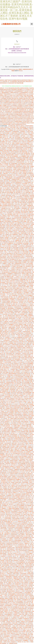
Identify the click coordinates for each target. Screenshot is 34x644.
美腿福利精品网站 (6, 266)
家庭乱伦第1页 (9, 404)
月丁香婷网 (19, 332)
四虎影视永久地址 (22, 301)
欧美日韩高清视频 (8, 150)
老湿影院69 (3, 556)
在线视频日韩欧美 (25, 494)
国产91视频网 (27, 220)
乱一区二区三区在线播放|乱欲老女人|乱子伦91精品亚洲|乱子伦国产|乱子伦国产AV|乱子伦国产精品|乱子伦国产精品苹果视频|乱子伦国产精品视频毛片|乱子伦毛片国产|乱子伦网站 (17, 95)
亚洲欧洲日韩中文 (22, 498)
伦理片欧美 (4, 153)
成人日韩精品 (10, 539)
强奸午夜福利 (3, 230)
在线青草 (17, 555)
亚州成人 (16, 232)
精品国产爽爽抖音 (6, 279)
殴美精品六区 (11, 555)
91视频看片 (4, 263)
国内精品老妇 (6, 332)
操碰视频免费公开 (24, 305)
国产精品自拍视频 (26, 384)
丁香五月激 (23, 350)
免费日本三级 (28, 614)
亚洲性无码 (5, 542)
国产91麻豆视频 (5, 462)
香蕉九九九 (21, 398)
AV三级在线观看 (16, 514)
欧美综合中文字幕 (20, 466)
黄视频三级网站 (25, 450)
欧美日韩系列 (19, 640)
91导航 (12, 337)
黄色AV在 (16, 581)
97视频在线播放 (30, 606)
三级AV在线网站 (24, 204)
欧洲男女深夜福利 (7, 436)
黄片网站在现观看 (7, 440)
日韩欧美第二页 (6, 174)
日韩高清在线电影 (15, 216)
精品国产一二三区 (13, 546)
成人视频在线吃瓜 (21, 558)
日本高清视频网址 (29, 295)
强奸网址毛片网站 (21, 348)
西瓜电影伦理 (15, 440)
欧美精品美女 (10, 171)
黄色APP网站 (15, 487)
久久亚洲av (7, 639)
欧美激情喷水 (7, 340)
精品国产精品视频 (12, 153)
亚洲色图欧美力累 (15, 471)
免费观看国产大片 (10, 184)
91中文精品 (5, 197)
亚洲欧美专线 (17, 233)
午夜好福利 (21, 611)
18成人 (14, 626)
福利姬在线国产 (12, 319)
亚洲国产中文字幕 (19, 187)
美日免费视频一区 (4, 643)
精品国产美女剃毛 (11, 621)
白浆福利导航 (21, 516)
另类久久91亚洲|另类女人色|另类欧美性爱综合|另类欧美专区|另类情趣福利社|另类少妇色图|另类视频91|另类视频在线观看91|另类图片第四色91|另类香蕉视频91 (17, 114)
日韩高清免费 (9, 353)
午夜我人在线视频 (22, 174)
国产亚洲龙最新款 (17, 359)
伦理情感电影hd (18, 488)
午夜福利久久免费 (15, 269)
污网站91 (20, 234)
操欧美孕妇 (22, 162)
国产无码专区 (20, 543)
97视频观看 (8, 218)
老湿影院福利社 (14, 535)
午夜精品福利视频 (16, 519)
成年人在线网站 (6, 408)
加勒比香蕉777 (20, 292)
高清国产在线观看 (5, 390)
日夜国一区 (27, 597)
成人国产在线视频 (28, 526)
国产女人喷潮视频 (30, 598)
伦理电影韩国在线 (18, 375)
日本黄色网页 (26, 197)
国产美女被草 (6, 434)
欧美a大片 (31, 317)
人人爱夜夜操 (9, 417)
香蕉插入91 (31, 240)
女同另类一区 (3, 516)
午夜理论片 (26, 397)
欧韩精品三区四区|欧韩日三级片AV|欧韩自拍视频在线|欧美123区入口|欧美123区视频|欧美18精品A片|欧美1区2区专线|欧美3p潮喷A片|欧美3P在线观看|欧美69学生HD (17, 123)
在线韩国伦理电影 (20, 536)
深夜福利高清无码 (28, 581)
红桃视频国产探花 (22, 465)
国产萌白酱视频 (25, 530)
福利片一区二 (7, 369)
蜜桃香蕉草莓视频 (13, 374)
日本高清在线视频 (9, 278)
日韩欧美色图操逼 (6, 292)
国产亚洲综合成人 (15, 303)
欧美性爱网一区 (26, 184)
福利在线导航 (13, 388)
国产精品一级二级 (13, 297)
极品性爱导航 (10, 581)
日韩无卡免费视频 (29, 230)
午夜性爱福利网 (5, 466)
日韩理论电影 (27, 449)
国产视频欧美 (30, 174)
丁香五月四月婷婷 (10, 294)
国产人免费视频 (12, 627)
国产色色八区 (27, 603)
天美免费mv (8, 337)
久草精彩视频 (22, 279)
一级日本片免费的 (29, 503)
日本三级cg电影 (5, 281)
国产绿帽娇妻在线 (4, 391)
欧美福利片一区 (8, 421)
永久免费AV (8, 188)
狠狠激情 (8, 203)
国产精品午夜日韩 (24, 247)
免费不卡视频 (5, 290)
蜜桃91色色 (27, 571)
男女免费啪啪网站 (18, 178)
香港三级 (26, 610)
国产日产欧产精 (7, 156)
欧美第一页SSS (14, 639)
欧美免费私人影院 (18, 537)
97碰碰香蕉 (15, 578)
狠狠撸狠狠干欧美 (26, 217)
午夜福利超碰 (18, 494)
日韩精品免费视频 (22, 285)
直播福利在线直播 (14, 410)
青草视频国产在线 (24, 459)
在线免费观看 (12, 390)
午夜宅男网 (23, 327)
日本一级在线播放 (8, 213)
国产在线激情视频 (13, 163)
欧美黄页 (10, 359)
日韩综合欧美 (8, 132)
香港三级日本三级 (6, 485)
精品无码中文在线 (17, 523)
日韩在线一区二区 (19, 329)
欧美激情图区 (26, 243)
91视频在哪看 (21, 623)
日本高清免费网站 (10, 211)
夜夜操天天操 (16, 617)
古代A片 (6, 346)
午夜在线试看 (27, 329)
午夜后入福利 (27, 276)
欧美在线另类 (11, 242)
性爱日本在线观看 (27, 394)
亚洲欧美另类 (7, 139)
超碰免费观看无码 (4, 498)
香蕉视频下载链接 (20, 161)
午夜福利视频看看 (8, 614)
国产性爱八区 (18, 450)
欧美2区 (25, 378)
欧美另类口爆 (31, 429)
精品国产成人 (25, 339)
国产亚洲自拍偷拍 (29, 390)
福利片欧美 (11, 372)
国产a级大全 (25, 587)
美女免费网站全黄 (11, 479)
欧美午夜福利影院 (22, 405)
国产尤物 (22, 230)
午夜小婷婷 (28, 516)
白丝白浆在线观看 (7, 623)
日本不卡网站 (19, 633)
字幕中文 (24, 479)
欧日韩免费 (20, 546)
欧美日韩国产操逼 (14, 127)
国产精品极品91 (6, 423)
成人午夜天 (27, 642)
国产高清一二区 (10, 208)
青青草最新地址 (4, 261)
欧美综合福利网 (19, 527)
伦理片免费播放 (24, 635)
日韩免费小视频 (25, 426)
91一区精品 (21, 155)
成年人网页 (20, 559)
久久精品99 (16, 404)
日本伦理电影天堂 (11, 162)
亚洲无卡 (24, 223)
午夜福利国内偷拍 (18, 217)
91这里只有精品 (25, 137)
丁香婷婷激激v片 (19, 500)
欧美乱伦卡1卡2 (18, 630)
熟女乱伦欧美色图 (16, 368)
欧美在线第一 (22, 577)
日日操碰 (31, 413)
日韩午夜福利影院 (11, 158)
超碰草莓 (17, 240)
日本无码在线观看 (19, 601)
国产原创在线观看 (4, 319)
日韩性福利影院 (23, 216)
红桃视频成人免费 (13, 413)
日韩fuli (12, 392)
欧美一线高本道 (20, 597)
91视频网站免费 (17, 311)
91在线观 (12, 416)
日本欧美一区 (16, 553)
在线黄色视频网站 (12, 594)
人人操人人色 (27, 395)
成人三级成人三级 (17, 417)
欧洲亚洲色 (9, 310)
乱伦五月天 (15, 545)
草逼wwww (3, 379)
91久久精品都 (17, 229)
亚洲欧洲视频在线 (23, 469)
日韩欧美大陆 (14, 463)
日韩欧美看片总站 (29, 229)
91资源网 (28, 176)
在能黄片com (4, 437)
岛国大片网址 (16, 481)
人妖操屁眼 (3, 208)
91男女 (30, 303)
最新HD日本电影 (21, 445)
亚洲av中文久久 (7, 635)
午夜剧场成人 (11, 529)
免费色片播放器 (16, 288)
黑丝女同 (18, 591)
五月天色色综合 (14, 174)
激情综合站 (13, 361)
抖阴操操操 (19, 587)
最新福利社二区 (6, 471)
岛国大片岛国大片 (8, 200)
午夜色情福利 (6, 255)
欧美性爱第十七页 (23, 249)
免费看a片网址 (25, 400)
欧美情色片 (10, 481)
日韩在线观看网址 (6, 448)
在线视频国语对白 (27, 527)
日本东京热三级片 (17, 282)
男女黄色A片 (6, 343)
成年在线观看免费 (17, 584)
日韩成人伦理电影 (21, 388)
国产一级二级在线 (29, 545)
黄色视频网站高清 (24, 171)
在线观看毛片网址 (11, 548)
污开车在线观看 (4, 287)
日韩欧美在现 (16, 150)
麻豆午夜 (24, 564)
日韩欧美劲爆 (25, 227)
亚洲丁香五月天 (6, 269)
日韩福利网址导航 (28, 366)
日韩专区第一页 (22, 340)
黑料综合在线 (9, 514)
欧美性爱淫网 (26, 271)
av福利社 (30, 456)
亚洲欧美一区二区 (30, 555)
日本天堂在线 (10, 363)
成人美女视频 (12, 391)
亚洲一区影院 (25, 607)
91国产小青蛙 (19, 575)
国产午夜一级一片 (24, 240)
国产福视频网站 (21, 533)
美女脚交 (7, 239)
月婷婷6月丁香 (3, 363)
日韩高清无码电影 (11, 446)
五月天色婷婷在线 (14, 608)
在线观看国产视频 (24, 432)
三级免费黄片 (23, 132)
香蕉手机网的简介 (11, 549)
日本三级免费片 (4, 555)
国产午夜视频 (10, 572)
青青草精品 (19, 423)
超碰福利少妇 (20, 236)
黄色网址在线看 (11, 316)
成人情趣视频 (18, 223)
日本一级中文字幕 (4, 317)
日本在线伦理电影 (19, 377)
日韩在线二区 (20, 642)
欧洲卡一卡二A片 (11, 240)
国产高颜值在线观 (21, 507)
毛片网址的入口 (21, 503)
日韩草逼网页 (16, 604)
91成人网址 (3, 381)
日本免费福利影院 (21, 176)
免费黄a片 (12, 637)
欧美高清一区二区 (8, 617)
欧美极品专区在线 (12, 587)
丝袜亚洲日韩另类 (11, 147)
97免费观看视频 (15, 132)
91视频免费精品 (7, 397)
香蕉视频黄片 (29, 492)
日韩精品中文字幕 (14, 398)
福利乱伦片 (7, 127)
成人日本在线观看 (9, 469)
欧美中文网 (19, 298)
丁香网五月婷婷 (6, 642)
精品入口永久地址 (7, 145)
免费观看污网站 (13, 343)
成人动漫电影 (17, 171)
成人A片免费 (17, 129)
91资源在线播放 (22, 369)
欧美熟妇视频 (30, 574)
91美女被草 (4, 204)
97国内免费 (28, 466)
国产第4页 (11, 314)
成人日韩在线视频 (24, 252)
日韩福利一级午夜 (7, 487)
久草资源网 (25, 298)
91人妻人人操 (28, 161)
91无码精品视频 (20, 477)
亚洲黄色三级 (19, 143)
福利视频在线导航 (25, 168)
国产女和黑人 (9, 142)
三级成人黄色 (15, 623)
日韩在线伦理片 (28, 620)
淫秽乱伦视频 (16, 574)
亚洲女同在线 (30, 310)
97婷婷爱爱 (19, 564)
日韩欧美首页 (3, 129)
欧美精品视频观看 (16, 508)
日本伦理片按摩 (20, 153)
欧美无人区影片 (5, 352)
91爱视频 (12, 313)
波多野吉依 (6, 461)
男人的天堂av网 (24, 411)
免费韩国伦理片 (16, 310)
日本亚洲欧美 (4, 456)
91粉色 (17, 210)
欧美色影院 (16, 572)
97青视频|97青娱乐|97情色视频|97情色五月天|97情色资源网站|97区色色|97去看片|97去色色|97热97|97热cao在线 (17, 107)
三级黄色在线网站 (24, 200)
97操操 (31, 305)
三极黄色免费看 (11, 327)
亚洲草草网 (31, 316)
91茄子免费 (10, 146)
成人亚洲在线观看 (30, 562)
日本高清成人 (21, 295)
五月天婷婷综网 (25, 245)
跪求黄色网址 (27, 153)
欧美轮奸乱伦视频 (29, 259)
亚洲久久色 (26, 185)
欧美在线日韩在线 (8, 169)
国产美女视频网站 (21, 506)
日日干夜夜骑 (4, 607)
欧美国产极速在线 (11, 633)
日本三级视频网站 (10, 324)
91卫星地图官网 (7, 265)
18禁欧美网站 (12, 165)
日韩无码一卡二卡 (27, 290)
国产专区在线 (6, 191)
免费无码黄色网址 (15, 561)
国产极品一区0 (15, 550)
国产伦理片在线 (20, 140)
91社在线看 (27, 140)
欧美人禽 (14, 384)
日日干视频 (31, 294)
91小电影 (19, 319)
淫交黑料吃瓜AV (23, 150)
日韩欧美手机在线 (21, 521)
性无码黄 (15, 543)
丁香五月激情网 (5, 161)
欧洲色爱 (25, 320)
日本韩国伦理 (30, 440)
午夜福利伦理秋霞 (29, 126)
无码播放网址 (9, 495)
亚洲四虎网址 (11, 204)
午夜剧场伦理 (12, 620)
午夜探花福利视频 (23, 429)
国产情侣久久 (3, 574)
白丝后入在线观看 (12, 287)
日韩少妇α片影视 (16, 421)
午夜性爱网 (31, 379)
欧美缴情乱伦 (4, 600)
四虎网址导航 (9, 568)
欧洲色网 (11, 311)
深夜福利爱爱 (25, 158)
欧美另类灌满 (14, 408)
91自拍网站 (31, 411)
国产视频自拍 (8, 276)
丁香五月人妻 (29, 258)
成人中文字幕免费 (4, 163)
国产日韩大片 (14, 465)
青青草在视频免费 (15, 152)
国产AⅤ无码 (31, 194)
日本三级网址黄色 (27, 192)
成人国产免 (10, 520)
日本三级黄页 (24, 356)
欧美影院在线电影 (6, 152)
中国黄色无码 (6, 262)
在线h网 (14, 491)
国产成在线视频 (26, 382)
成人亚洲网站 (11, 595)
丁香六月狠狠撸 (30, 285)
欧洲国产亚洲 (24, 250)
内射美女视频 (29, 369)
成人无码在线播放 (16, 530)
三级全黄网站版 (6, 159)
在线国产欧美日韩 (26, 375)
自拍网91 (16, 456)
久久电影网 (19, 532)
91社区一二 (14, 336)
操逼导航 (11, 624)
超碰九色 (24, 439)
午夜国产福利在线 (4, 297)
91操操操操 (23, 455)
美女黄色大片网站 (27, 546)
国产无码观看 (29, 568)
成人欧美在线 (30, 127)
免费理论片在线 (15, 218)
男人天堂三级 (20, 424)
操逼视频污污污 (7, 619)
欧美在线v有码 (22, 130)
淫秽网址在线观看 (14, 461)
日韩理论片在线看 (17, 356)
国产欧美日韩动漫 (24, 490)
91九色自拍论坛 (24, 207)
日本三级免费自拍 (27, 266)
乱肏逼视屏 (10, 232)
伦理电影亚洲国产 (27, 355)
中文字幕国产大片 (11, 149)
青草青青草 (12, 281)
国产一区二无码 (4, 316)
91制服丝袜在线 (17, 274)
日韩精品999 (15, 420)
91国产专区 (23, 579)
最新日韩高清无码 (23, 342)
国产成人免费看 (13, 224)
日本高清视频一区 (18, 134)
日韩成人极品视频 (18, 416)
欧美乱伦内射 (7, 361)
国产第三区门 (6, 637)
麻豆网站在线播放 (24, 198)
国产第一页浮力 (9, 233)
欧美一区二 (28, 507)
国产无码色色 (21, 449)
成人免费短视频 (4, 242)
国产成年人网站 (27, 604)
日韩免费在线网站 (10, 378)
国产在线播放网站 (19, 637)
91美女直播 (26, 430)
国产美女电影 (19, 317)
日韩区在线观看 (29, 419)
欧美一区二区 (14, 521)
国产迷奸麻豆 (17, 372)
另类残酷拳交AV (13, 352)
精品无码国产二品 (16, 246)
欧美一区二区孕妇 (16, 455)
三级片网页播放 (20, 220)
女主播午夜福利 (21, 358)
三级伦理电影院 (7, 443)
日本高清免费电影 (16, 635)
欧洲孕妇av (23, 519)
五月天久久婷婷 (26, 488)
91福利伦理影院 (29, 565)
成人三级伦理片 (27, 224)
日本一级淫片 (29, 420)
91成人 (10, 136)
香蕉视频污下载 (20, 381)
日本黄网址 (12, 300)
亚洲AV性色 (13, 387)
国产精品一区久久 (13, 176)
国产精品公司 (24, 524)
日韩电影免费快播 (29, 626)
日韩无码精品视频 (23, 550)
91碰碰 (30, 250)
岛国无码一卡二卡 (20, 552)
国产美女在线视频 (13, 558)
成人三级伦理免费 (8, 168)
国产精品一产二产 (15, 433)
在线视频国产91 (5, 506)
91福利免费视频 (28, 588)
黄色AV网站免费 (10, 630)
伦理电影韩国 (30, 616)
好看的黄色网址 (29, 594)
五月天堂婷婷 (17, 524)
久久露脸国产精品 (13, 348)
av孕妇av (14, 566)
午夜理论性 (13, 513)
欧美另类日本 (26, 575)
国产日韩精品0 (15, 401)
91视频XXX (3, 342)
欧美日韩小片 (21, 565)
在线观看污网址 (17, 245)
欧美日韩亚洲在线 (19, 437)
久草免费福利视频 (28, 381)
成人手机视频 (4, 564)
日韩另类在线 (15, 516)
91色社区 (8, 381)
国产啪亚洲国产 (17, 326)
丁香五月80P (7, 313)
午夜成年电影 (16, 207)
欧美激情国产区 (4, 217)
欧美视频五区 (10, 291)
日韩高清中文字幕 (4, 311)
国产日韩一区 (27, 281)
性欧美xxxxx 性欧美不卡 (7, 245)
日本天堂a (24, 214)
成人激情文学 (27, 155)
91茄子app (18, 485)
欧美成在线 (16, 342)
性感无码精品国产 (25, 421)
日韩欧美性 (27, 637)
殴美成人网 (31, 481)
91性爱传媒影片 (9, 616)
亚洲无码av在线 (4, 232)
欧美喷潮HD (28, 636)
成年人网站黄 (11, 482)
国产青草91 (17, 582)
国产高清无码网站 (15, 194)
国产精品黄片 (12, 223)
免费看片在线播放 (19, 290)
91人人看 (15, 562)
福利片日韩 (29, 632)
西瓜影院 (27, 387)
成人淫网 (4, 243)
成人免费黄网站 (28, 452)
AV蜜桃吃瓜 (8, 459)
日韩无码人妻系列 (10, 385)
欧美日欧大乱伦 (17, 520)
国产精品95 (9, 247)
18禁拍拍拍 (9, 574)
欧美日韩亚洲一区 (25, 226)
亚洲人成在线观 (31, 479)
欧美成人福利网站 (18, 133)
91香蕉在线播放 (27, 182)
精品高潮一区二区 (6, 403)
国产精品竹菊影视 (22, 203)
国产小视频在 (24, 316)
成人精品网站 (5, 429)
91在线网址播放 (28, 333)
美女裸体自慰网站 (23, 442)
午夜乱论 (30, 523)
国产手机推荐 (13, 239)
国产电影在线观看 (4, 610)
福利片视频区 (26, 287)
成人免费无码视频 (22, 190)
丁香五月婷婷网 (13, 503)
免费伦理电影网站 (6, 585)
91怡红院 (18, 327)
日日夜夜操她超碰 (17, 540)
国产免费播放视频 (27, 392)
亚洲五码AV (14, 619)
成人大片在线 (19, 304)
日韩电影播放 (10, 375)
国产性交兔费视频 (7, 394)
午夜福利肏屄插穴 (18, 307)
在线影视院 (6, 416)
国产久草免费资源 (13, 295)
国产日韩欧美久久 (9, 339)
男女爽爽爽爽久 (15, 156)
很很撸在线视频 (7, 490)
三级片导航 (9, 256)
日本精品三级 (10, 129)
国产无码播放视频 (19, 337)
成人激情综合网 (4, 482)
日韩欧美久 (9, 230)
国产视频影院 (17, 208)
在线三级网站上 (22, 535)
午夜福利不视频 (4, 146)
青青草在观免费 (13, 452)
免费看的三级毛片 (13, 284)
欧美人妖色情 (18, 242)
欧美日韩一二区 (9, 426)
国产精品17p (29, 130)
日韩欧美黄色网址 (24, 436)
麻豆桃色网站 (23, 501)
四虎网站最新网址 (18, 291)
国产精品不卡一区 (27, 513)
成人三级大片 (6, 503)
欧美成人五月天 (16, 200)
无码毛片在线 (9, 501)
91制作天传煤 (13, 255)
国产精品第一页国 (7, 445)
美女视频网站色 (10, 243)
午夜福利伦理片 (18, 184)
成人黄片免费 (27, 536)
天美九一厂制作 (7, 252)
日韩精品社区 (22, 598)
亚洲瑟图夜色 (24, 523)
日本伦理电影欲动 (22, 163)
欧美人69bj (26, 294)
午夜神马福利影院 (7, 275)
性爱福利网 (25, 146)
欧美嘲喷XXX (19, 479)
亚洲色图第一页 (23, 561)
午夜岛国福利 (30, 608)
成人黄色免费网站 (10, 308)
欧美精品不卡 (8, 237)
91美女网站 (3, 401)
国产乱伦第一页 (6, 334)
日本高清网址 (24, 359)
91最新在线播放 (11, 210)
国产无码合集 (20, 408)
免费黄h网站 (10, 414)
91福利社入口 (23, 427)
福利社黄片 (30, 378)
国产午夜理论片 (11, 640)
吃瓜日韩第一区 (16, 569)
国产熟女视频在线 (12, 259)
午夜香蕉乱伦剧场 (6, 220)
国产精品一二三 (27, 268)
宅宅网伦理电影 (19, 149)
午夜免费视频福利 (18, 139)
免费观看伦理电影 (16, 179)
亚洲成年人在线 (29, 334)
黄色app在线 (3, 568)
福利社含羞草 (23, 221)
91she (22, 276)
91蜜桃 (17, 446)
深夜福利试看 (10, 456)
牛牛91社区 (10, 207)
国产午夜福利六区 (24, 194)
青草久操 (11, 540)
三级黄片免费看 (13, 419)
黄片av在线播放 (9, 342)
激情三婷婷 (16, 598)
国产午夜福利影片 (7, 345)
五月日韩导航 (20, 287)
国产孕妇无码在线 (14, 366)
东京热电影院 (27, 187)
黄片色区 (8, 513)
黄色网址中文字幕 (21, 169)
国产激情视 (18, 137)
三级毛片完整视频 (11, 536)
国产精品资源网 (26, 143)
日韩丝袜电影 (15, 190)
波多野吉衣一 (5, 329)
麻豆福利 (16, 258)
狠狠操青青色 (20, 571)
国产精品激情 (3, 504)
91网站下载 (5, 223)
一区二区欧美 (5, 558)
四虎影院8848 (14, 533)
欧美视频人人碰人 (28, 181)
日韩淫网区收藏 (20, 346)
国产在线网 (14, 237)
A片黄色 (7, 304)
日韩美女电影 (9, 420)
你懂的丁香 (26, 324)
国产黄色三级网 (12, 197)
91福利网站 (26, 234)
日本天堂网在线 (13, 532)
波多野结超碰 (5, 540)
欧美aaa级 (14, 507)
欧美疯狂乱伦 (30, 269)
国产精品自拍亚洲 (11, 564)
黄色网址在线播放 (17, 349)
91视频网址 (27, 188)
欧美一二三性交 (4, 595)
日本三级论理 (24, 514)
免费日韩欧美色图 (23, 152)
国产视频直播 (28, 506)
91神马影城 (3, 211)
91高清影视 (18, 300)
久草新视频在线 (20, 526)
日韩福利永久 (6, 475)
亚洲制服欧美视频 (21, 159)
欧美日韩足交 (24, 417)
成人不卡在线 (25, 263)
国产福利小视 (17, 253)
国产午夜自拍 (31, 208)
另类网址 (8, 182)
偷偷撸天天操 (24, 300)
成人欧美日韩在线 (16, 265)
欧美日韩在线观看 (23, 456)
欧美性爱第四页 (14, 330)
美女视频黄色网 (22, 562)
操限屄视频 (13, 381)
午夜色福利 (11, 321)
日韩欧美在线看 (23, 145)
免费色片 (11, 559)
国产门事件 (18, 313)
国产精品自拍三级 (22, 487)
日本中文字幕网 (7, 507)
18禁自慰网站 (8, 195)
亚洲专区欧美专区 (8, 569)
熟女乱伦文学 (26, 297)
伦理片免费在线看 (7, 190)
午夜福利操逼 (9, 543)
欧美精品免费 (24, 539)
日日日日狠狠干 (10, 450)
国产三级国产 (23, 205)
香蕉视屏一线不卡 (16, 517)
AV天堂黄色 (3, 513)
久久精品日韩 (5, 559)
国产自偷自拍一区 (10, 593)
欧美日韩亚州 (9, 578)
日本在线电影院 (21, 636)
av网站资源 (9, 632)
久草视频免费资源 (27, 308)
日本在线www (3, 166)
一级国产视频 (27, 346)
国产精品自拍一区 (26, 540)
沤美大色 (18, 175)
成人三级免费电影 (8, 584)
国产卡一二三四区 (10, 320)
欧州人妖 (16, 130)
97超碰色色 (17, 211)
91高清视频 (13, 423)
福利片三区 (25, 633)
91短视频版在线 (5, 323)
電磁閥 (20, 69)
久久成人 (10, 442)
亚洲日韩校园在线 (19, 320)
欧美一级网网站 (25, 326)
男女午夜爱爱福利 (14, 234)
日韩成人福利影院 (7, 550)
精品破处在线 (19, 191)
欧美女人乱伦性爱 (4, 165)
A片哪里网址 (8, 201)
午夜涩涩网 (26, 321)
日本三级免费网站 (25, 468)
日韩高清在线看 (7, 185)
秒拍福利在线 (20, 374)
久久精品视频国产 (27, 593)
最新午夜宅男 (30, 156)
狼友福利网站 (20, 197)
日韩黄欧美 (3, 203)
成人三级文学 (7, 194)
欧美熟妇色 (16, 429)
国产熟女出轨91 (27, 549)
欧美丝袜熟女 (20, 452)
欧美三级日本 (6, 366)
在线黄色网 (20, 297)
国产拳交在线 (23, 569)
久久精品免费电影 (5, 298)
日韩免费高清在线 (13, 643)
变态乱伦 (23, 495)
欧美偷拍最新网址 (18, 407)
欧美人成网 (6, 398)
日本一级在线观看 (16, 579)
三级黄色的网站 (8, 577)
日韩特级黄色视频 (15, 201)
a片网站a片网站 (8, 604)
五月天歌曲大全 (24, 179)
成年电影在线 (8, 497)
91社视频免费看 (28, 424)
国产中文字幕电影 (18, 321)
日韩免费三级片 (28, 590)
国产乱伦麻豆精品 (10, 601)
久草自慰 (13, 485)
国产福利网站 (5, 349)
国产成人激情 (12, 304)
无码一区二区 (29, 445)
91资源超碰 (11, 130)
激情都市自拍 (28, 477)
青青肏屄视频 (12, 187)
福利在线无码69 (15, 145)
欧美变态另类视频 (14, 458)
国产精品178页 (29, 210)
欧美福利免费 (19, 166)
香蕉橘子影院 (30, 216)
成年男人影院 (10, 258)
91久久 (13, 377)
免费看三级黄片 (17, 426)
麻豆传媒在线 (19, 491)
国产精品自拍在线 (14, 405)
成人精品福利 (22, 362)
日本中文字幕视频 (6, 249)
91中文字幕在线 (8, 395)
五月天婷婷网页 (21, 639)
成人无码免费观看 (18, 243)
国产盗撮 (5, 552)
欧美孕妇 (22, 246)
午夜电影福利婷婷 (15, 279)
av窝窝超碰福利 (28, 246)
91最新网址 (15, 577)
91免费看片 (20, 619)
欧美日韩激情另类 (28, 475)
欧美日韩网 (6, 452)
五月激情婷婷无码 (16, 490)
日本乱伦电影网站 (10, 355)
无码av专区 (10, 607)
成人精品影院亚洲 (4, 546)
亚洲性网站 (20, 284)
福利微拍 (12, 462)
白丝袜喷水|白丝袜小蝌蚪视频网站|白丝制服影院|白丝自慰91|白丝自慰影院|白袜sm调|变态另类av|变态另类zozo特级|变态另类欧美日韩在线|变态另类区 (17, 101)
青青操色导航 (20, 343)
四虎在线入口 (28, 552)
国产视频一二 (5, 500)
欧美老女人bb (26, 304)
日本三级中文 (26, 236)
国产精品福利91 (17, 339)
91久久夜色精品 (29, 623)
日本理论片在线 (4, 143)
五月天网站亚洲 (26, 371)
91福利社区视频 (5, 133)
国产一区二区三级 (15, 198)
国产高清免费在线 (8, 545)
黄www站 (29, 405)
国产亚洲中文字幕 (29, 165)
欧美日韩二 (13, 220)
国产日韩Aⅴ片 (6, 140)
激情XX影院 (5, 327)
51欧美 (16, 155)
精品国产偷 (8, 455)
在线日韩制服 (5, 284)
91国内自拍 (31, 385)
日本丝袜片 (23, 265)
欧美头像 (4, 562)
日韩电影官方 (14, 642)
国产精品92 (11, 290)
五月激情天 (30, 487)
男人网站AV (29, 579)
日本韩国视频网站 (20, 603)
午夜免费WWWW (15, 459)
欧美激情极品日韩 (21, 255)
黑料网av (27, 434)
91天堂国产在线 (9, 524)
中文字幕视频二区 (27, 191)
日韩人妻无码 (8, 566)
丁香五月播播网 (21, 237)
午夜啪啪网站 (24, 208)
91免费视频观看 (16, 510)
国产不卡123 (22, 553)
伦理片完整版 (12, 500)
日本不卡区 (8, 401)
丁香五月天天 (22, 492)
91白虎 (18, 432)
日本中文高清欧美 (23, 410)
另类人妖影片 (20, 627)
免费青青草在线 (27, 416)
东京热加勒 (24, 520)
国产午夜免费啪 (15, 249)
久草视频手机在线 (17, 168)
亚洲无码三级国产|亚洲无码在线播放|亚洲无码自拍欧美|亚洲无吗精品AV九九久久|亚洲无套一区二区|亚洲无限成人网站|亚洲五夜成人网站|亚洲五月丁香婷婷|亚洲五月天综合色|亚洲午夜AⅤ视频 (17, 82)
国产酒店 (28, 495)
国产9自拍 (7, 387)
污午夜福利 (13, 266)
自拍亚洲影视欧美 (4, 413)
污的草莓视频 (9, 523)
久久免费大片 (15, 362)
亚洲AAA (25, 363)
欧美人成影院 (13, 172)
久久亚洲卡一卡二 (5, 295)
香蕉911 (23, 256)
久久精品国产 (26, 529)
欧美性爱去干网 (27, 491)
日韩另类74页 (17, 278)
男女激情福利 (28, 272)
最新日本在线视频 (23, 433)
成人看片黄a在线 (24, 253)
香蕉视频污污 (19, 371)
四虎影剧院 (23, 201)
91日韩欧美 (5, 321)
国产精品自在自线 (18, 146)
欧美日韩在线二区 (28, 374)
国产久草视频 (12, 333)
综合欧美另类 (13, 332)
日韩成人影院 (21, 336)
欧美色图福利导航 (27, 537)
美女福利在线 (29, 163)
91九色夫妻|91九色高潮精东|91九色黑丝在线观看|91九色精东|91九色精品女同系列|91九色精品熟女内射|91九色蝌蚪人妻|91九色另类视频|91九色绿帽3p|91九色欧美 (17, 104)
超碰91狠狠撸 (21, 272)
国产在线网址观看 (26, 307)
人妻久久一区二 (16, 556)
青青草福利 (21, 395)
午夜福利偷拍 (14, 636)
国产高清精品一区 (11, 590)
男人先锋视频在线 (30, 388)
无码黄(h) (9, 377)
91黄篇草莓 (25, 291)
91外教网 (8, 392)
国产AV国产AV (26, 423)
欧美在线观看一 (17, 616)
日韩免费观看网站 (10, 382)
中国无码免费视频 (21, 463)
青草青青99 (28, 533)
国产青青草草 (22, 632)
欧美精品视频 (3, 158)
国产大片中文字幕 (9, 326)
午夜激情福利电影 (26, 332)
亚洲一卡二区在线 (20, 390)
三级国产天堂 (7, 330)
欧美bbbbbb (5, 136)
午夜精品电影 (25, 311)
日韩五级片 (21, 581)
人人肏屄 (22, 591)
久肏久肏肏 (22, 471)
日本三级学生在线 (19, 355)
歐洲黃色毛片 (21, 545)
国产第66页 (25, 134)
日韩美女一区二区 (8, 611)
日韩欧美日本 (29, 519)
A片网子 (30, 249)
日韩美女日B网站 (5, 388)
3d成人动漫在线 (13, 285)
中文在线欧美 (4, 430)
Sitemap (21, 71)
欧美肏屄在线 (12, 317)
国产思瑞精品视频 (6, 521)
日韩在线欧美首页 (17, 453)
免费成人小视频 (22, 578)
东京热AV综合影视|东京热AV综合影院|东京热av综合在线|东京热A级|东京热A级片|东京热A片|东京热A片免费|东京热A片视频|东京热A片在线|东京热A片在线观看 (17, 120)
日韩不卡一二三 (23, 572)
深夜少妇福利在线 (11, 250)
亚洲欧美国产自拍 (11, 175)
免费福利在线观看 (19, 147)
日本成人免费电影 (19, 324)
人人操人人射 (22, 210)
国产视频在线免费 (24, 195)
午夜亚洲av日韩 (18, 227)
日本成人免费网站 (24, 582)
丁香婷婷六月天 (14, 340)
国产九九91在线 (8, 288)
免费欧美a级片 (8, 468)
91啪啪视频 (16, 469)
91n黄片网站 (5, 314)
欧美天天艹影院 (27, 133)
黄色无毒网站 (29, 535)
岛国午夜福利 (23, 310)
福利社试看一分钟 (16, 443)
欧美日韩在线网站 (19, 593)
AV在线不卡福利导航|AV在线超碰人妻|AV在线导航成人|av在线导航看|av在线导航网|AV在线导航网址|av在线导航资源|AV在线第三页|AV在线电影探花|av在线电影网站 (17, 117)
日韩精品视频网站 (18, 414)
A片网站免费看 (3, 414)
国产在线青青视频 (18, 392)
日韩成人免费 (19, 397)
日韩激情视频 (23, 233)
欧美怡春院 (22, 314)
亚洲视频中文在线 (17, 142)
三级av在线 (17, 204)
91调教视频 (13, 432)
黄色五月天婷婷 (5, 224)
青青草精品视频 (23, 446)
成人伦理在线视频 (16, 350)
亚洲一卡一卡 (9, 356)
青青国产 (11, 349)
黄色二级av (12, 137)
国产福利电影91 (22, 258)
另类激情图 (25, 261)
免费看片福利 (19, 361)
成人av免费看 (6, 234)
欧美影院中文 (30, 142)
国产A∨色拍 (19, 172)
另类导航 (13, 182)
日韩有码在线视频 (12, 181)
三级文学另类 (9, 282)
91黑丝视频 (27, 377)
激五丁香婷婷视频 (19, 294)
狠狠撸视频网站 (5, 300)
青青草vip (28, 578)
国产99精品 (20, 394)
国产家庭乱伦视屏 (29, 577)
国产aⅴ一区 (10, 217)
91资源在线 (7, 561)
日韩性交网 (7, 511)
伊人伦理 (31, 400)
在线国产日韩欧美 (16, 468)
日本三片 (15, 559)
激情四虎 (5, 526)
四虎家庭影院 (16, 632)
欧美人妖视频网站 (24, 129)
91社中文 (15, 568)
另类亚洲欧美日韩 (16, 221)
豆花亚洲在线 (21, 434)
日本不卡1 (4, 572)
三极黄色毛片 (27, 543)
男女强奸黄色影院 (6, 272)
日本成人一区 (21, 275)
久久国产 (16, 606)
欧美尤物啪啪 (8, 221)
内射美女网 (25, 172)
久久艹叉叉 (6, 285)
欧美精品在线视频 (19, 378)
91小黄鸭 (9, 508)
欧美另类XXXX (18, 595)
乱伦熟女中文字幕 (15, 585)
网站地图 (21, 83)
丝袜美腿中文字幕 (20, 165)
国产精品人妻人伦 (23, 303)
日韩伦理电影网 (22, 232)
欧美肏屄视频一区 (20, 239)
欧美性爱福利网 (14, 272)
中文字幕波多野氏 (11, 400)
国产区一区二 (6, 137)
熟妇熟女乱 (10, 307)
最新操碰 (11, 429)
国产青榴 (9, 516)
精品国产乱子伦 (5, 474)
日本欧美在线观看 (7, 491)
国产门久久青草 (11, 603)
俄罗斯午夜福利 (9, 407)
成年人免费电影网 (17, 353)
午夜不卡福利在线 (27, 601)
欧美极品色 (29, 345)
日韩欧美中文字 (14, 301)
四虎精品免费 (9, 226)
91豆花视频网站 (18, 308)
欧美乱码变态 (22, 345)
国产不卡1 (22, 403)
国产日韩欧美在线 (17, 495)
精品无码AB (23, 278)
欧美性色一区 (26, 149)
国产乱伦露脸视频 (25, 510)
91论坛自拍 (30, 145)
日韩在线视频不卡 (15, 511)
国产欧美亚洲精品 (9, 427)
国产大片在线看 (23, 269)
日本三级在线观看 (17, 213)
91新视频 (18, 621)
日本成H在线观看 (10, 537)
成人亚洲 (23, 334)
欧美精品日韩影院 (21, 594)
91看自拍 (31, 129)
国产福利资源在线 (9, 253)
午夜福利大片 (19, 185)
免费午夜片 (18, 316)
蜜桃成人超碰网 (18, 462)
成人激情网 (18, 400)
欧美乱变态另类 (16, 230)
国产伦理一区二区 (21, 259)
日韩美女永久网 (24, 621)
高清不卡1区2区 (9, 134)
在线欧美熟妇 (5, 571)
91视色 (24, 542)
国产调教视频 (12, 329)
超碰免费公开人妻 (25, 504)
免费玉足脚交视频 (7, 365)
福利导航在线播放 (6, 432)
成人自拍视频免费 (13, 542)
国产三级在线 (5, 176)
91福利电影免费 (29, 591)
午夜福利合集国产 (7, 179)
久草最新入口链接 (6, 216)
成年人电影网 (28, 403)
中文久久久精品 (11, 371)
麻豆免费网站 (29, 639)
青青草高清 (18, 250)
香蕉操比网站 (18, 482)
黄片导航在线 (9, 492)
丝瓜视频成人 (27, 292)
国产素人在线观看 (24, 481)
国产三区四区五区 (20, 626)
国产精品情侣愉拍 (19, 333)
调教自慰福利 (12, 575)
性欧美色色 (17, 411)
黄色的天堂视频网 (22, 262)
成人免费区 (24, 616)
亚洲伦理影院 (3, 258)
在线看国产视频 (14, 369)
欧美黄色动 (26, 619)
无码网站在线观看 (19, 281)
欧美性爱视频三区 (9, 606)
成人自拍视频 (8, 305)
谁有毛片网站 (25, 317)
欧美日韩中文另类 (16, 305)
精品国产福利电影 (17, 226)
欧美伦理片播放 (29, 358)
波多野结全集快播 (22, 608)
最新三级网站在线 (4, 449)
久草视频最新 (10, 274)
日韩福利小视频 (25, 274)
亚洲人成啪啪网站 (25, 368)
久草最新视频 (17, 613)
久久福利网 (17, 504)
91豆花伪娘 (9, 472)
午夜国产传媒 (30, 572)
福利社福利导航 (19, 549)
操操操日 (9, 336)
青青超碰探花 (22, 555)
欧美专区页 (4, 207)
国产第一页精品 (11, 143)
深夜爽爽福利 (3, 175)
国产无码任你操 (23, 218)
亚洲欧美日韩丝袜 (11, 166)
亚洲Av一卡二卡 (16, 195)
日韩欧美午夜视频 (14, 474)
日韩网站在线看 (22, 461)
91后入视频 (26, 343)
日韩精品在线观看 (18, 261)
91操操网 (3, 195)
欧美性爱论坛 (4, 481)
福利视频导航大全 (17, 607)
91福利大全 (10, 261)
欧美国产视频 (28, 471)
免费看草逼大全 (19, 430)
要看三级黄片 (13, 191)
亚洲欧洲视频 (25, 482)
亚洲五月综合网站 (10, 227)
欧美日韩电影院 (21, 419)
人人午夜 (24, 319)
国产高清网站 (5, 333)
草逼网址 (2, 387)
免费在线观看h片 (16, 136)
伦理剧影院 (15, 611)
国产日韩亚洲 (14, 424)
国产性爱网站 (19, 513)
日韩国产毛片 (11, 582)
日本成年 (6, 597)
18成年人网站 (14, 203)
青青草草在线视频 (18, 439)
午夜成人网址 (21, 614)
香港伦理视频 (16, 247)
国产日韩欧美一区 (20, 387)
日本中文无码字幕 (7, 246)
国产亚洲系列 (11, 488)
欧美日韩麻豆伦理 (30, 455)
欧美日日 (20, 413)
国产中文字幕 (8, 350)
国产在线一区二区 (25, 288)
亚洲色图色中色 (16, 436)
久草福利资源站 (23, 574)
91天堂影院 (5, 358)
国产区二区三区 (30, 169)
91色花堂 (30, 585)
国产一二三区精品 (11, 268)
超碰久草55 (20, 224)
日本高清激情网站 (14, 323)
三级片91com (23, 484)
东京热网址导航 (12, 126)
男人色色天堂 (23, 517)
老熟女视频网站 (26, 462)
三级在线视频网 (24, 313)
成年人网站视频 (8, 214)
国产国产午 (6, 608)
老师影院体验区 (29, 256)
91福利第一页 (6, 419)
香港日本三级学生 (20, 126)
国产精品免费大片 (18, 192)
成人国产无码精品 (9, 229)
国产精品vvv (25, 385)
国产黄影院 (27, 275)
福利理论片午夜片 (18, 363)
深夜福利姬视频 (5, 565)
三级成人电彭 (11, 494)
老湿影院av (19, 384)
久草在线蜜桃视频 (4, 620)
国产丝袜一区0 (18, 385)
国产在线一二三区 (25, 136)
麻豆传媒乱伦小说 (16, 205)
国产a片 (29, 410)
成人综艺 (28, 319)
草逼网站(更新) (13, 298)
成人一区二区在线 (29, 162)
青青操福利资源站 (28, 500)
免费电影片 (26, 284)
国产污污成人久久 (20, 620)
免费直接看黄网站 (12, 526)
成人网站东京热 (12, 346)
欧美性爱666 (16, 629)
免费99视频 (5, 372)
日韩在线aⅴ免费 (28, 398)
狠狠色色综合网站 (10, 155)
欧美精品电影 (24, 485)
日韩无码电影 (13, 140)
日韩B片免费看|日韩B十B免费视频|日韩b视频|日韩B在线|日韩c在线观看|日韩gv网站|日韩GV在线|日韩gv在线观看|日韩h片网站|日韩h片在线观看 (17, 98)
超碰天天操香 (4, 210)
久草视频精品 (25, 640)
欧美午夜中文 (12, 588)
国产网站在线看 (27, 559)
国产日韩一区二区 (12, 552)
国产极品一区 (29, 352)
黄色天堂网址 (10, 562)
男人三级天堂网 (29, 323)
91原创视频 (14, 275)
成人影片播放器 (20, 610)
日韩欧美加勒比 (9, 629)
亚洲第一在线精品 (12, 477)
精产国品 (28, 463)
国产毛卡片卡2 (25, 349)
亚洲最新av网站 (12, 597)
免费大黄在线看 (19, 548)
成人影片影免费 (20, 475)
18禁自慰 (32, 297)
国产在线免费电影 (30, 201)
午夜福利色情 (19, 158)
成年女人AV (31, 497)
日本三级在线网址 (19, 588)
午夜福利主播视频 (6, 301)
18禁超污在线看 (29, 237)
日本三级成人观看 (16, 252)
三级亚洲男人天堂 (16, 484)
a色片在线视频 (24, 372)
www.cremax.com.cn (14, 69)
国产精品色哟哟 (26, 407)
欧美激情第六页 (19, 268)
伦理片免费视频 (7, 478)
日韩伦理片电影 (15, 365)
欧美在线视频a (10, 192)
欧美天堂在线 (5, 348)
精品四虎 (6, 181)
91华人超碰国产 (29, 553)
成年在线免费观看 (4, 624)
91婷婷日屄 (24, 142)
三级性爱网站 (7, 533)
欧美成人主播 (26, 166)
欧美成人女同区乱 (15, 448)
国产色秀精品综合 (4, 627)
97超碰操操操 (12, 271)
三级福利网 (7, 463)
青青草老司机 (5, 187)
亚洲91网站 (24, 282)
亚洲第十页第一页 (17, 214)
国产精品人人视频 (13, 449)
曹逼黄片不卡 (16, 492)
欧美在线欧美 (14, 478)
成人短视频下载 (12, 610)
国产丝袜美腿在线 (28, 437)
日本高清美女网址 (18, 379)
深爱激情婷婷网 (18, 263)
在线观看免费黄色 (8, 510)
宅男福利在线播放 (6, 303)
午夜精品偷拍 (3, 171)
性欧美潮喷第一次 (8, 368)
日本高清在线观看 (11, 527)
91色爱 (17, 162)
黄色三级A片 (30, 514)
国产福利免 (14, 394)
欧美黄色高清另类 (24, 508)
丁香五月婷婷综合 (4, 271)
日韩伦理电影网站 (24, 211)
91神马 (7, 458)
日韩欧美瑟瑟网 (15, 345)
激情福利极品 (14, 159)
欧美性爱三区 (13, 466)
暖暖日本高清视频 (20, 566)
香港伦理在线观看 (13, 498)
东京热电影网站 (28, 458)
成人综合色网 (20, 181)
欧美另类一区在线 (25, 624)
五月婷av (2, 127)
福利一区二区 (9, 453)
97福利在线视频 (26, 391)
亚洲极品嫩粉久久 (28, 408)
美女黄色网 (31, 511)
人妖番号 (15, 169)
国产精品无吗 (19, 391)
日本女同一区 (24, 472)
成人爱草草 (25, 379)
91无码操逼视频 (28, 147)
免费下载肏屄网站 (15, 188)
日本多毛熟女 (5, 374)
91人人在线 (13, 292)
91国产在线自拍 (4, 130)
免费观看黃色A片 (19, 182)
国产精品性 (15, 395)
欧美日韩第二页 (21, 352)
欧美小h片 (20, 542)
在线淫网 (4, 147)
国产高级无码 (8, 579)
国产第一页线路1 (23, 448)
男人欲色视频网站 (6, 636)
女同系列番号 (7, 424)
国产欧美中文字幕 (27, 337)
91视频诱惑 (16, 427)
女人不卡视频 (13, 506)
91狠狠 (31, 642)
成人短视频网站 (23, 156)
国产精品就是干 (22, 478)
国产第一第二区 (7, 465)
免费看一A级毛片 (27, 630)
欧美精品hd (25, 414)
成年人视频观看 (29, 314)
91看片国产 (13, 334)
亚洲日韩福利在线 (22, 474)
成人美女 (21, 629)
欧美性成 (23, 229)
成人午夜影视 (6, 172)
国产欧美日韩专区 (25, 453)
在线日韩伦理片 (5, 405)
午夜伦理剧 (25, 532)
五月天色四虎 (29, 232)
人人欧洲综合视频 (7, 519)
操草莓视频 (30, 448)
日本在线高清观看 (29, 362)
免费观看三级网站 (6, 198)
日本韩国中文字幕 (23, 585)
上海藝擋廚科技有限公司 (11, 24)
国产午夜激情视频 (26, 178)
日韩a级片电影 (29, 255)
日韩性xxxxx (16, 314)
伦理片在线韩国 (10, 411)
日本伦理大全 (5, 588)
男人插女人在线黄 (23, 511)
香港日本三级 (7, 433)
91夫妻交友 (9, 556)
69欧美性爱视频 (23, 127)
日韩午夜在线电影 (9, 613)
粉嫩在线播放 (10, 600)
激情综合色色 (16, 442)
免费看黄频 (27, 336)
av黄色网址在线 (30, 340)
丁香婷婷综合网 (17, 539)
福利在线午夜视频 (14, 262)
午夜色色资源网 (17, 624)
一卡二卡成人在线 (27, 361)
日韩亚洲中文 (7, 535)
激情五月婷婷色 (29, 239)
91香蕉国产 (15, 614)
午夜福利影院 (25, 413)
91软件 (12, 139)
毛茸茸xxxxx (29, 542)
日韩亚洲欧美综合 (17, 256)
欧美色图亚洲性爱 (7, 205)
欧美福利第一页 (4, 442)
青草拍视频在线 (7, 384)
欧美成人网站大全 (7, 484)
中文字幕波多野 (16, 501)
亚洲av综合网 (23, 175)
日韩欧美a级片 (22, 404)
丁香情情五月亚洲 (25, 353)
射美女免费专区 (9, 379)
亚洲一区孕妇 (25, 595)
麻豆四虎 (18, 334)
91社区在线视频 (7, 362)
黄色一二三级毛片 (16, 276)
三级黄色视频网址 (9, 178)
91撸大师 (22, 188)
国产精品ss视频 (18, 382)
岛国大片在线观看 (20, 590)
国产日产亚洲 (25, 242)
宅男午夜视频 (19, 266)
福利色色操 (28, 478)
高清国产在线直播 (16, 497)
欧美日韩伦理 (31, 207)
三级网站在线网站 (14, 565)
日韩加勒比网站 (27, 139)
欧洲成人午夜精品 (23, 401)
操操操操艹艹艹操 (22, 330)
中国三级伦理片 (25, 584)
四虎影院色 (14, 445)
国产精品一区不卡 (12, 236)
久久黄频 (12, 133)
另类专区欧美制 (21, 568)
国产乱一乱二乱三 (28, 629)
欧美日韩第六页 (25, 213)
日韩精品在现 (13, 475)
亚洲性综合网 (8, 517)
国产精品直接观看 (19, 529)
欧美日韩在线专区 (4, 575)
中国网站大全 (13, 161)
